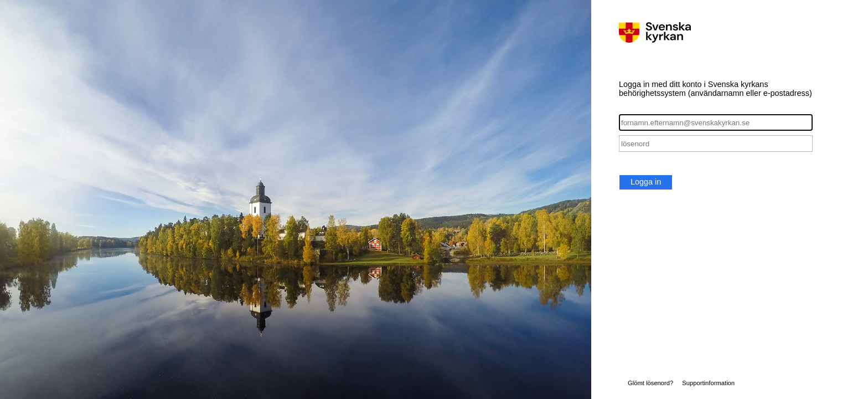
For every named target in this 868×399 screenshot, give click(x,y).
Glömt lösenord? (650, 383)
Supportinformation (708, 383)
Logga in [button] (646, 182)
